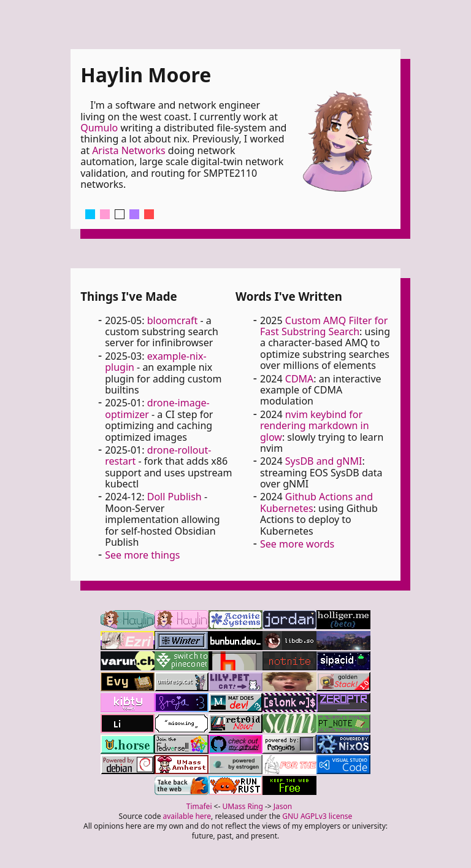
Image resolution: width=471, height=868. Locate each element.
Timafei (199, 806)
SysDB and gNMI (324, 461)
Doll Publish (174, 497)
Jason (283, 806)
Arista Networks (129, 150)
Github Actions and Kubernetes (316, 502)
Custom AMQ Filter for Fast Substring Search (324, 326)
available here (187, 816)
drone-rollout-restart (158, 455)
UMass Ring (242, 806)
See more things (142, 555)
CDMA (300, 379)
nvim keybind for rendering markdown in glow (315, 426)
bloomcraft (173, 320)
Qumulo (99, 128)
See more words (297, 544)
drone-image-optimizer (157, 408)
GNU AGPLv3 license (317, 816)
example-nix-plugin (155, 362)
